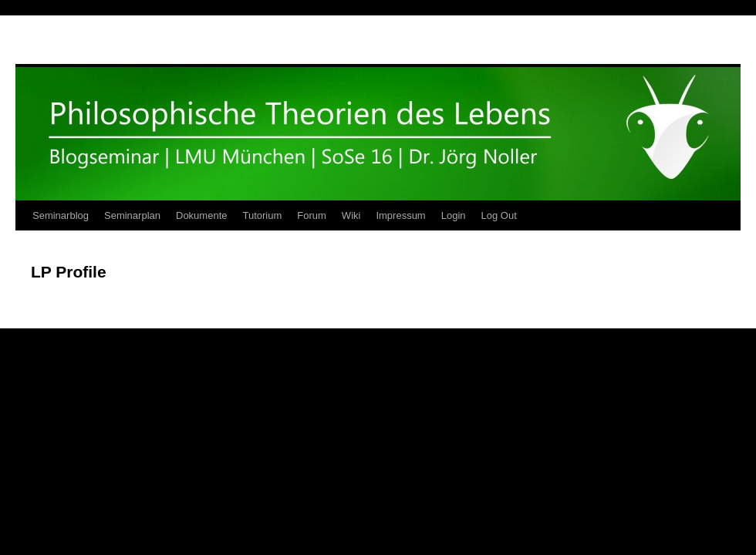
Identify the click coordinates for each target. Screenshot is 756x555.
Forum (312, 215)
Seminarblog (61, 215)
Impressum (400, 215)
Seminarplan (132, 215)
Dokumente (201, 215)
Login (454, 215)
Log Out (499, 215)
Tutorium (262, 215)
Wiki (351, 215)
